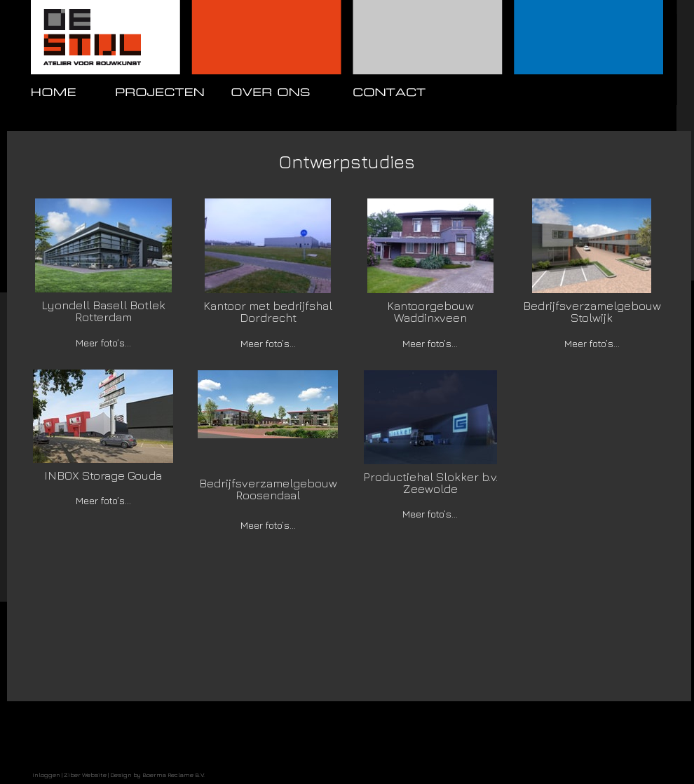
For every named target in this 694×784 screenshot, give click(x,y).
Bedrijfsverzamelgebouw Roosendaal (268, 489)
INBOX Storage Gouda (103, 475)
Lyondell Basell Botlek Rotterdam (103, 311)
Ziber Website (85, 775)
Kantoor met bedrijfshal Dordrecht (268, 312)
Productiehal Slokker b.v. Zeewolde (430, 483)
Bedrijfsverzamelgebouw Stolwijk (592, 312)
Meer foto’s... (103, 343)
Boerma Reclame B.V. (173, 775)
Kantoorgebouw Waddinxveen (430, 312)
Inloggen (46, 775)
